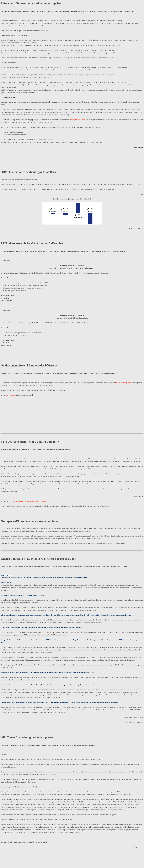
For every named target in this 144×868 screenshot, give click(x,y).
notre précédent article (78, 120)
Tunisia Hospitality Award (123, 383)
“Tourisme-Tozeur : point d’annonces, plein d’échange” (29, 501)
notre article (11, 395)
